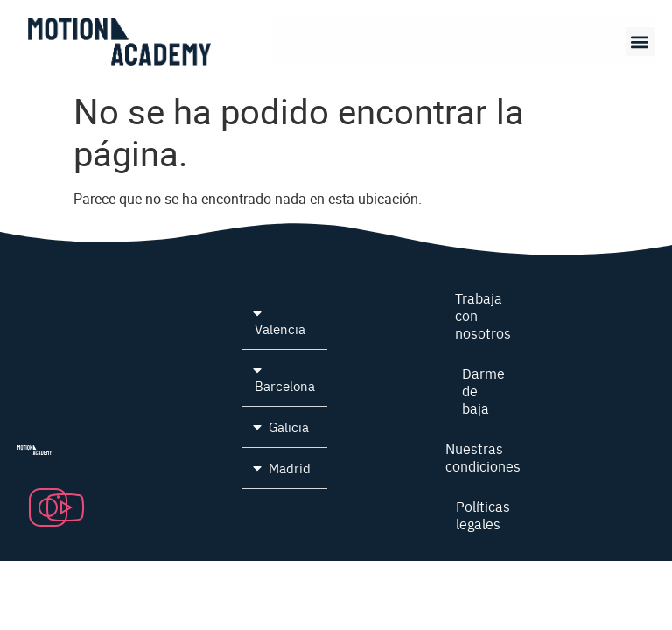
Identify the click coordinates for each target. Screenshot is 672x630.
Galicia (289, 427)
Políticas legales (483, 514)
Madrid (290, 468)
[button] (640, 42)
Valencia (280, 329)
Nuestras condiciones (483, 457)
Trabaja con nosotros (483, 315)
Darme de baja (483, 390)
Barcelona (285, 385)
